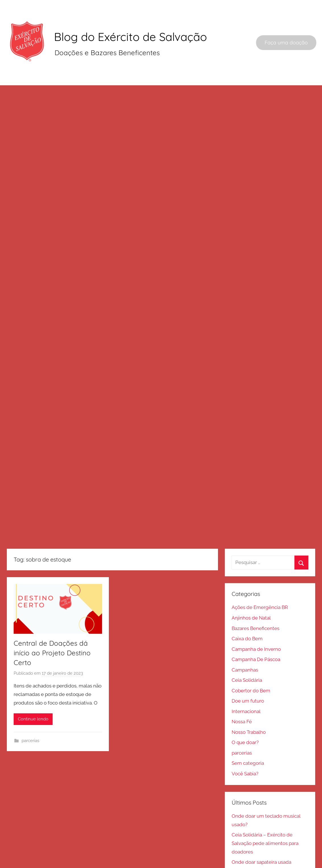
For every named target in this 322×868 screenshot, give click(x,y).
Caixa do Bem (247, 618)
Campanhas (245, 650)
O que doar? (245, 722)
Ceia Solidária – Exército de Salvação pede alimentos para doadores (265, 823)
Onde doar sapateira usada (261, 842)
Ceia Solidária (247, 660)
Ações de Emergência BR (260, 587)
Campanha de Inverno (256, 629)
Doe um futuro (248, 681)
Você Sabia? (245, 753)
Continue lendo (33, 699)
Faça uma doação (286, 43)
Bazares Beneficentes (255, 608)
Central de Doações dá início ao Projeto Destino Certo (52, 633)
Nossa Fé (242, 701)
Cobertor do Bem (251, 670)
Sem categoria (248, 743)
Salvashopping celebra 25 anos (266, 863)
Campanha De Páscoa (256, 639)
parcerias (30, 720)
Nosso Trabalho (249, 712)
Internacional (246, 691)
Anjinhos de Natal (251, 598)
